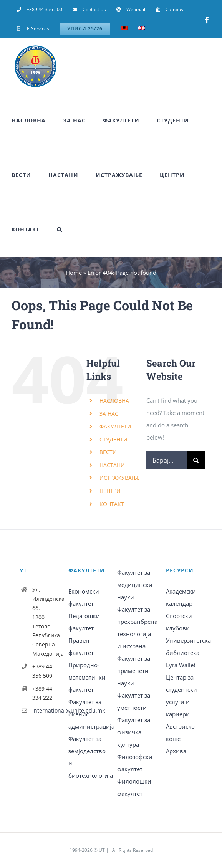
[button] (60, 230)
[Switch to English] (141, 29)
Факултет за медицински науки (135, 585)
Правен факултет (81, 646)
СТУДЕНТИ (113, 439)
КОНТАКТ (112, 504)
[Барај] (196, 460)
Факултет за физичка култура (134, 732)
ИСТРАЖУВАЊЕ (120, 478)
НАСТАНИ (112, 465)
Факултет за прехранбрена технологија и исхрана (135, 628)
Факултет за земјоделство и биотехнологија (87, 757)
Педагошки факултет (84, 622)
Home (74, 273)
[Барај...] (167, 460)
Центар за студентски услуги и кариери (181, 696)
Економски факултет (84, 597)
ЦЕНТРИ (110, 491)
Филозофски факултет (135, 763)
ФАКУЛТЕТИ (115, 426)
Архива (176, 751)
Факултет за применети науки (134, 671)
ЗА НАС (109, 414)
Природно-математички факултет (87, 677)
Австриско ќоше (180, 732)
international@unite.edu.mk (44, 710)
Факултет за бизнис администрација (87, 714)
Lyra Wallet (181, 665)
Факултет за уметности (134, 701)
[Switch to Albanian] (124, 29)
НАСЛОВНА (114, 401)
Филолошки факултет (134, 787)
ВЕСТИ (108, 452)
